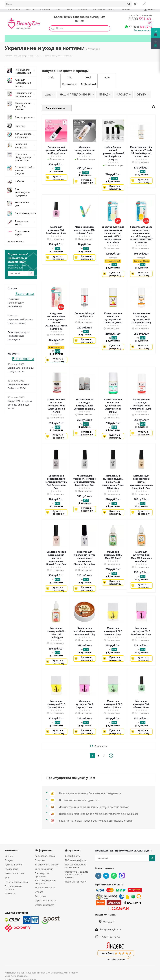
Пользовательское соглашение (76, 866)
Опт (58, 9)
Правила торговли (76, 882)
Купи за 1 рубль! (14, 865)
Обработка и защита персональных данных (77, 874)
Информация (44, 850)
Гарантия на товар (45, 900)
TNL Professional (70, 81)
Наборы (83, 9)
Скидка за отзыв (44, 869)
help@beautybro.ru (111, 929)
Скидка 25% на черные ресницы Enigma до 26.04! (20, 405)
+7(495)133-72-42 (110, 937)
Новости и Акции (14, 873)
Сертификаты (73, 856)
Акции (69, 9)
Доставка (45, 9)
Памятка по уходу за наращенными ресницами (19, 336)
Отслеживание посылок (13, 888)
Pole (107, 77)
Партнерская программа (42, 875)
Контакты (10, 893)
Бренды (9, 856)
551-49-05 (140, 21)
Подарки (125, 9)
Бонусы (30, 9)
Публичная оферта (76, 860)
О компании (14, 9)
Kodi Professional (88, 81)
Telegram (106, 876)
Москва (105, 922)
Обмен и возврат (45, 905)
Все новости (23, 358)
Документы (73, 850)
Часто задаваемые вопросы (45, 882)
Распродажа (11, 869)
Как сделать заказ (45, 856)
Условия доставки (45, 887)
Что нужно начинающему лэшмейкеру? (16, 303)
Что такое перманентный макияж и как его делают (20, 319)
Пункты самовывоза (16, 882)
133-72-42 (140, 27)
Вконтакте (98, 876)
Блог (7, 878)
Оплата (39, 892)
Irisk (51, 77)
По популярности (57, 108)
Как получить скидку (104, 9)
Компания (11, 850)
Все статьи (25, 293)
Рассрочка (41, 896)
